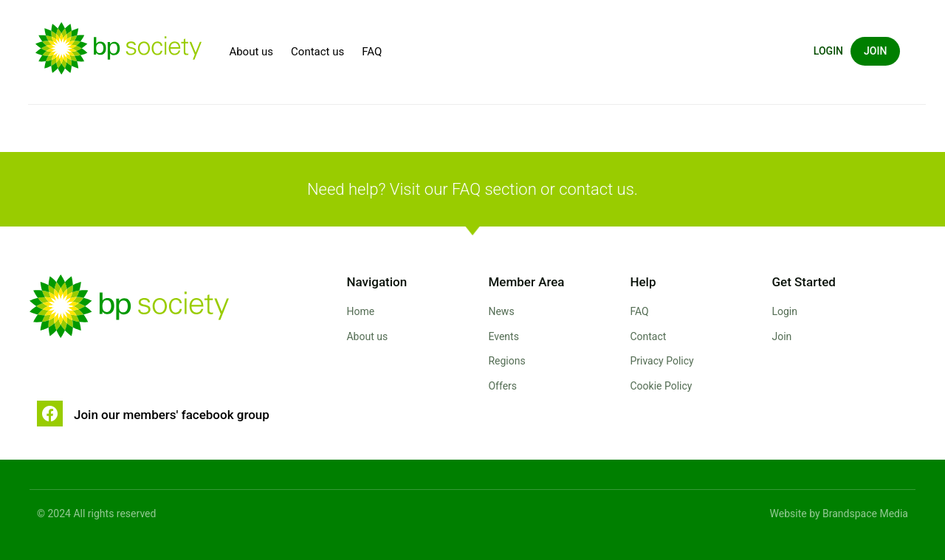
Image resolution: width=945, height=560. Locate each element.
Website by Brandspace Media (839, 514)
